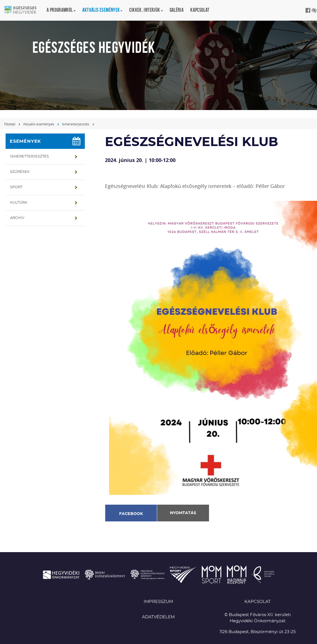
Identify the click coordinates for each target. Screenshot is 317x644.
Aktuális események (39, 124)
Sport (16, 187)
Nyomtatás (183, 513)
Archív (17, 218)
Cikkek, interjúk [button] (146, 10)
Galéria (177, 10)
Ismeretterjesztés (76, 124)
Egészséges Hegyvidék (24, 10)
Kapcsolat (200, 10)
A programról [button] (61, 10)
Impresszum (158, 602)
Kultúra (19, 203)
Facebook (131, 514)
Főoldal (10, 124)
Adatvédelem (158, 617)
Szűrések (20, 172)
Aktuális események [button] (103, 10)
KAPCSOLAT (258, 602)
